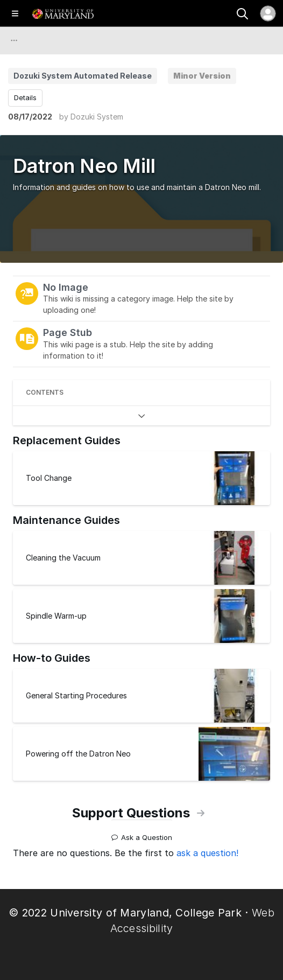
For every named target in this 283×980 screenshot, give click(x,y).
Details (25, 97)
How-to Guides (52, 658)
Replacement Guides (67, 440)
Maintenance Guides (66, 520)
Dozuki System (97, 117)
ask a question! (207, 853)
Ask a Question (142, 833)
